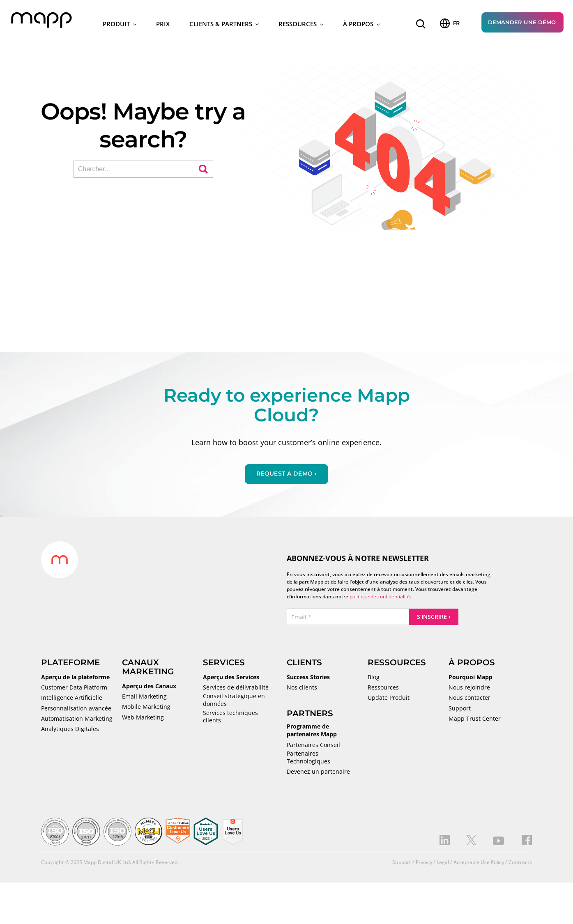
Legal (443, 865)
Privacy (424, 865)
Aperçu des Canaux (149, 689)
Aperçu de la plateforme (75, 680)
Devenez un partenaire (318, 775)
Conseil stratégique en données (234, 703)
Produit (120, 25)
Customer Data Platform (74, 690)
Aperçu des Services (231, 680)
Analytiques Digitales (70, 732)
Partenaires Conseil (313, 747)
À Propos (361, 25)
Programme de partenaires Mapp (312, 733)
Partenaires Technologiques (308, 760)
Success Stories (308, 680)
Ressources (301, 25)
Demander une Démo (522, 23)
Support (460, 711)
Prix (163, 25)
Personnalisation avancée (76, 711)
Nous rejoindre (469, 690)
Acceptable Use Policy (479, 865)
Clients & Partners (224, 25)
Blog (374, 680)
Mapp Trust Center (475, 722)
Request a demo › (286, 476)
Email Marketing (144, 699)
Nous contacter (469, 701)
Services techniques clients (230, 719)
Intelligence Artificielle (72, 701)
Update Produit (389, 701)
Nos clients (302, 690)
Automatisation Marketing (77, 722)
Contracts (520, 865)
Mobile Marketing (146, 710)
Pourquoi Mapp (471, 680)
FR (450, 25)
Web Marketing (143, 720)
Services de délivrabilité (236, 690)
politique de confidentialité (380, 599)
